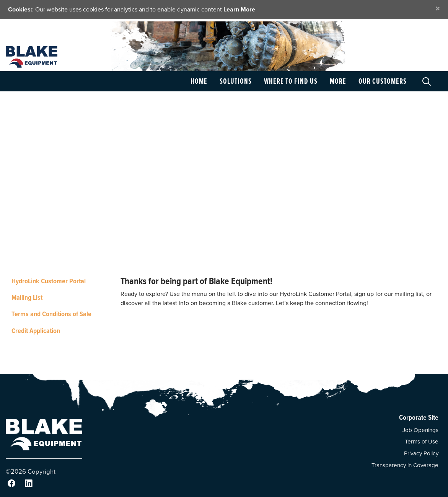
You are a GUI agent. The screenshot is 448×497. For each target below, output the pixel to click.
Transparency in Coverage (405, 465)
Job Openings (420, 430)
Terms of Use (422, 442)
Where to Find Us (291, 81)
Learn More (239, 9)
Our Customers (383, 81)
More (338, 81)
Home (199, 81)
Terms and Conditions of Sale (51, 314)
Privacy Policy (421, 453)
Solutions (236, 81)
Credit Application (36, 331)
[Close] (438, 9)
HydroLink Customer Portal (49, 281)
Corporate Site (419, 417)
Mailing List (27, 297)
